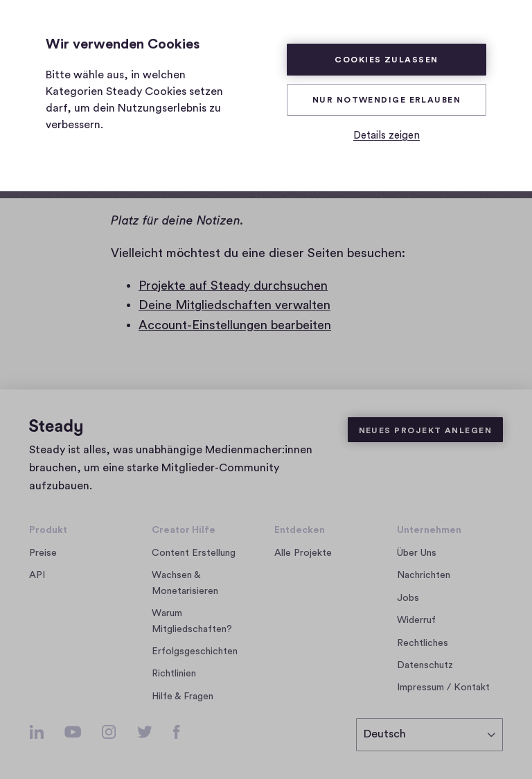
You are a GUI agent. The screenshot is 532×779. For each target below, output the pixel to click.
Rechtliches (423, 643)
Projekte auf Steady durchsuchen (233, 286)
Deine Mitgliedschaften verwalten (234, 305)
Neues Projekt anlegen (425, 430)
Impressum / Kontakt (443, 688)
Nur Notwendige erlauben (387, 100)
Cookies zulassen (386, 60)
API (37, 575)
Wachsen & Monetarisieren (185, 583)
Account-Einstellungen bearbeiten (235, 325)
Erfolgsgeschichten (195, 651)
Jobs (412, 598)
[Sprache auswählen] (429, 735)
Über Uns (417, 553)
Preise (43, 553)
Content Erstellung (194, 553)
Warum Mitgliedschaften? (192, 621)
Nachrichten (424, 575)
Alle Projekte (303, 553)
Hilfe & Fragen (183, 697)
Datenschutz (425, 665)
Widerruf (416, 620)
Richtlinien (174, 674)
